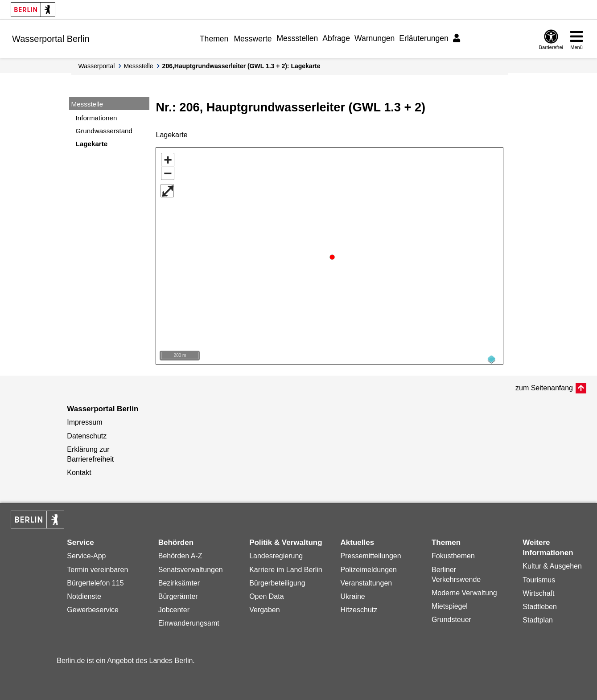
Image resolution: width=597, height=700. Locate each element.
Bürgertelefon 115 (95, 580)
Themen (214, 39)
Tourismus (539, 577)
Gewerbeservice (93, 607)
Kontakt (79, 469)
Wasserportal (97, 66)
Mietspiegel (450, 603)
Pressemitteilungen (371, 553)
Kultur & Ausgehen (552, 563)
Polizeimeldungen (369, 567)
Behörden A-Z (180, 553)
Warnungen (375, 38)
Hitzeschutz (359, 607)
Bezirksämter (179, 580)
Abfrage (336, 38)
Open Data (266, 593)
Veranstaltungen (366, 580)
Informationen (97, 118)
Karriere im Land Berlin (286, 567)
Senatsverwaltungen (191, 567)
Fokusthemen (453, 553)
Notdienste (84, 593)
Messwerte (253, 39)
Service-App (86, 553)
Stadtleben (540, 604)
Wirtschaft (538, 590)
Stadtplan (538, 617)
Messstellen (297, 38)
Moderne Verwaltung (464, 590)
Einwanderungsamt (189, 620)
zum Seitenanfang (544, 385)
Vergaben (265, 607)
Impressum (84, 419)
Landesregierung (276, 553)
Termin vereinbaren (97, 567)
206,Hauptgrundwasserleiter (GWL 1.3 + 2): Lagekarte (241, 66)
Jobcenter (174, 607)
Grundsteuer (451, 616)
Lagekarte (92, 144)
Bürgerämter (178, 593)
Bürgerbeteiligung (277, 580)
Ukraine (353, 593)
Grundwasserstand (104, 131)
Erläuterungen (424, 38)
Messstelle (138, 66)
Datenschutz (87, 433)
